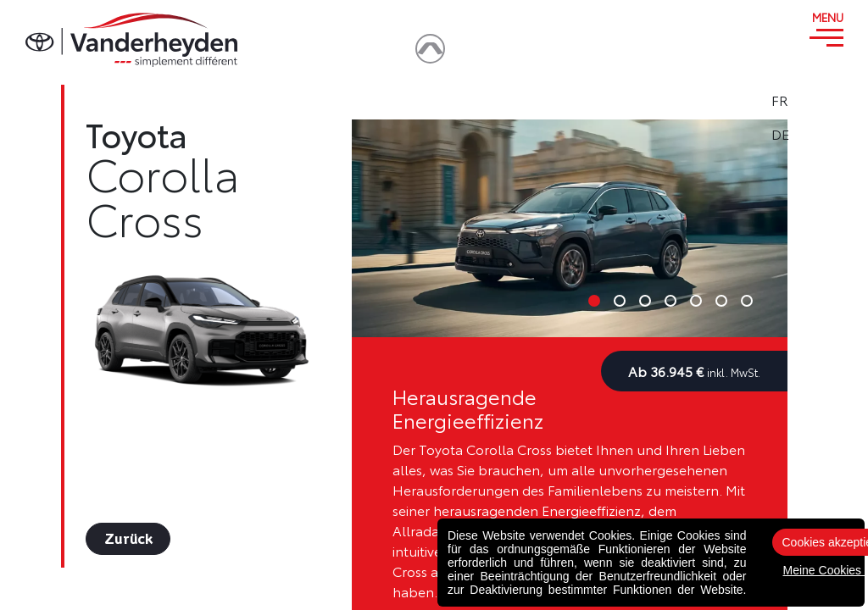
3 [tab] (645, 301)
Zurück (128, 539)
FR (826, 100)
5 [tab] (696, 301)
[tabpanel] (570, 228)
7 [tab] (747, 301)
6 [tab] (721, 301)
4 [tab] (670, 301)
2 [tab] (620, 301)
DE (827, 134)
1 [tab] (594, 301)
